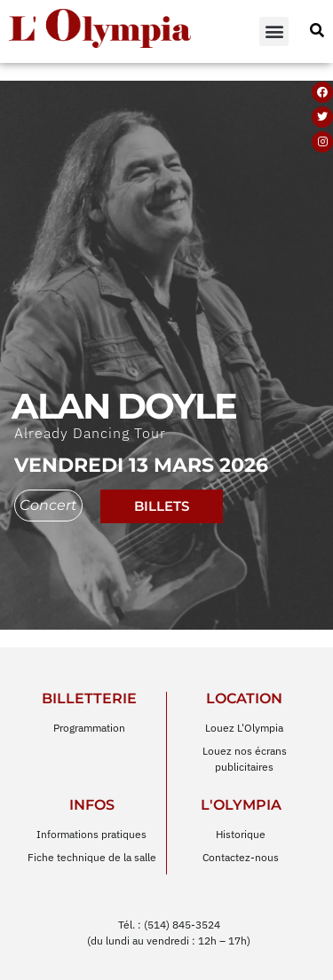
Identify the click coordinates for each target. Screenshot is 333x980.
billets (162, 485)
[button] (274, 31)
